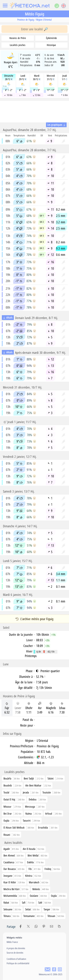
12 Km (37, 95)
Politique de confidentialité (18, 963)
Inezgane (12, 876)
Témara (11, 916)
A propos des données (16, 948)
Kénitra (33, 876)
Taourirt (27, 820)
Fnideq (52, 869)
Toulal (6, 792)
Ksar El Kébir (14, 882)
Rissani (7, 835)
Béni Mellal (37, 855)
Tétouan (56, 916)
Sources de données (15, 953)
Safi (28, 902)
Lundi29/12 (23, 77)
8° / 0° (37, 90)
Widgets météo (14, 938)
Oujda (6, 820)
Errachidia (43, 827)
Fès (34, 869)
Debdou (33, 799)
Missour (7, 806)
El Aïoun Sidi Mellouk (14, 827)
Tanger (51, 909)
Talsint (51, 778)
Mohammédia (15, 896)
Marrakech (39, 882)
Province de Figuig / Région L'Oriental (34, 20)
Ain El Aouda (33, 849)
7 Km (23, 95)
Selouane (12, 909)
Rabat (11, 902)
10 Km (8, 95)
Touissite (47, 792)
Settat (32, 909)
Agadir (11, 849)
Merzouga (30, 806)
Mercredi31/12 (51, 77)
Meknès (41, 889)
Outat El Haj (9, 799)
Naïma (29, 813)
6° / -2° (9, 90)
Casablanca (13, 862)
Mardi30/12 (37, 77)
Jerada (26, 792)
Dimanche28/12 (9, 77)
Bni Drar (8, 813)
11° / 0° (51, 90)
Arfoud (49, 813)
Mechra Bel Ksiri (16, 889)
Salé (45, 902)
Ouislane (38, 896)
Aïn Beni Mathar (33, 785)
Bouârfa (7, 778)
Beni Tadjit (29, 778)
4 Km (51, 95)
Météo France (12, 942)
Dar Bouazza (14, 869)
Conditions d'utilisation (16, 959)
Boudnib (8, 785)
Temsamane (33, 916)
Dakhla (35, 862)
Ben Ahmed (14, 855)
